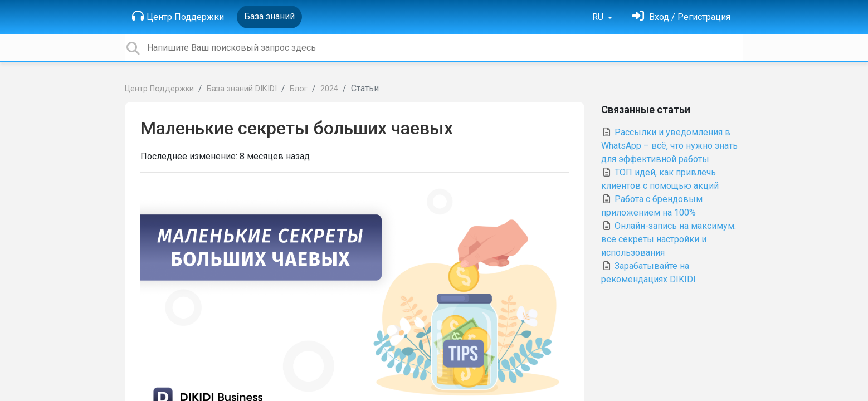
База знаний (269, 16)
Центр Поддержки (178, 16)
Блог (299, 89)
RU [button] (599, 17)
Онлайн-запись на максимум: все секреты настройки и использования (669, 239)
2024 (329, 89)
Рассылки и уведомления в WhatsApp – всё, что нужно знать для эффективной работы (669, 146)
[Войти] (681, 17)
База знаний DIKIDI (242, 89)
